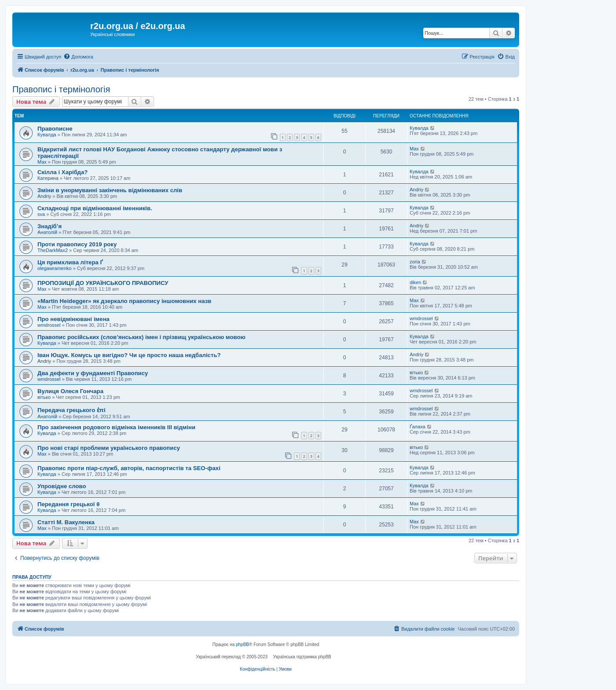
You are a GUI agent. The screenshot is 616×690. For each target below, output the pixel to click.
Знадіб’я (49, 226)
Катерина (48, 178)
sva (41, 214)
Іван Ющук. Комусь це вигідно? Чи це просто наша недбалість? (129, 355)
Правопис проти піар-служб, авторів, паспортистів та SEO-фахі (129, 468)
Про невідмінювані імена (73, 319)
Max (42, 162)
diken (415, 282)
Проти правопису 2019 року (77, 244)
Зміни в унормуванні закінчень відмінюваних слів (110, 190)
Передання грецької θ (68, 504)
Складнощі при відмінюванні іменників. (95, 208)
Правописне (55, 129)
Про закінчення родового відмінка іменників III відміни (116, 427)
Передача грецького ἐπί (71, 410)
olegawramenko (55, 268)
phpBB (242, 644)
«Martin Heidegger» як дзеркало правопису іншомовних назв (124, 301)
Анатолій (47, 232)
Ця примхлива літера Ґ (70, 262)
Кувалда (47, 135)
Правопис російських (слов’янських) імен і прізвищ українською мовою (141, 337)
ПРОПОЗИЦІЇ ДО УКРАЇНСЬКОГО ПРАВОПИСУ (103, 283)
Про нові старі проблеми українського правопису (109, 448)
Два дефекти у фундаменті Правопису (93, 373)
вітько (416, 372)
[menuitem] (78, 57)
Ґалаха (418, 427)
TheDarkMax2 (53, 250)
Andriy (44, 196)
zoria (415, 262)
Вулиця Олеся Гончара (70, 391)
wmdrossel (49, 325)
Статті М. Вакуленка (66, 522)
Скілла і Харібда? (62, 172)
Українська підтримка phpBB (302, 657)
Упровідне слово (62, 486)
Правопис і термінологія (61, 89)
